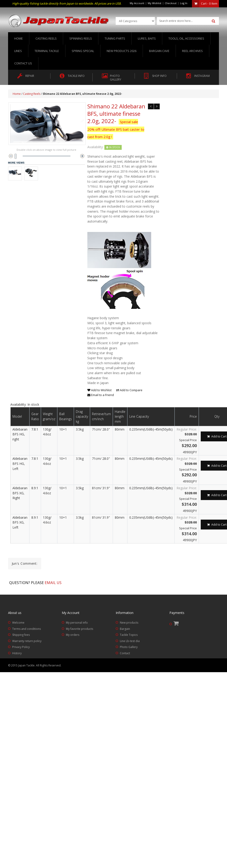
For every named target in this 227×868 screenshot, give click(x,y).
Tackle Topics (129, 635)
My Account (137, 3)
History (17, 653)
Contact (125, 653)
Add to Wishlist (99, 390)
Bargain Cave (159, 51)
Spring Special (83, 51)
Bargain (125, 629)
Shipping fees (21, 635)
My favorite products (80, 629)
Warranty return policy (27, 641)
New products (129, 623)
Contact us (23, 63)
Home (19, 38)
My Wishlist (155, 3)
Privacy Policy (21, 647)
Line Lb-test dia (130, 641)
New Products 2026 (122, 51)
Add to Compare (129, 390)
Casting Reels (32, 94)
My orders (73, 635)
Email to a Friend (101, 395)
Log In (184, 3)
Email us (53, 583)
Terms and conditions (27, 629)
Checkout (171, 3)
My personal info (77, 623)
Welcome (18, 623)
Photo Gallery (129, 647)
